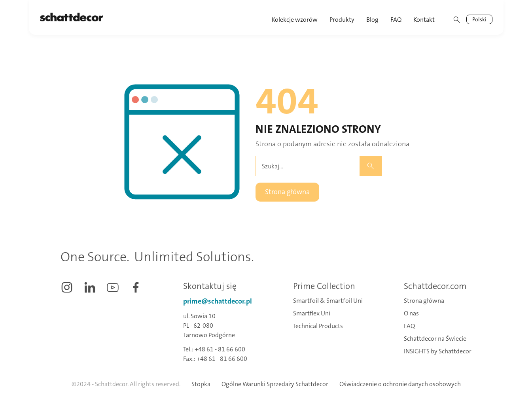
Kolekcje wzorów (295, 20)
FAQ (396, 20)
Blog (372, 20)
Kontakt (424, 20)
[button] (342, 17)
